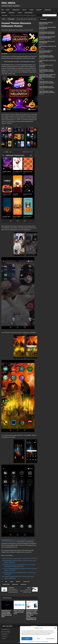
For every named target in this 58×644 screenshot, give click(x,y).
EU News (31, 10)
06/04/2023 (42, 94)
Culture (20, 13)
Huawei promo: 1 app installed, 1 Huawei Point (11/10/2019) (21, 558)
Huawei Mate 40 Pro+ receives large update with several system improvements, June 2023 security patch (47, 76)
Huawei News (48, 10)
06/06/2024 (42, 49)
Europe (8, 10)
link (15, 120)
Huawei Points (26, 582)
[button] (55, 628)
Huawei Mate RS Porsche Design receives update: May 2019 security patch (6, 614)
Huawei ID (18, 582)
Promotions (15, 584)
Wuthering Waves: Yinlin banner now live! (48, 47)
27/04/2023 (42, 89)
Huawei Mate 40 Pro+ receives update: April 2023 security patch (47, 87)
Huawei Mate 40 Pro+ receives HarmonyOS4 (46, 66)
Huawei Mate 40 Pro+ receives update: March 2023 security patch (47, 92)
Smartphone (23, 584)
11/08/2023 (42, 63)
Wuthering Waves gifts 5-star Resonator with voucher (46, 52)
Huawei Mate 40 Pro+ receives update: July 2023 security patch (46, 70)
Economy (3, 13)
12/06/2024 (42, 25)
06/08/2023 (42, 68)
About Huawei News (6, 632)
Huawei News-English (29, 30)
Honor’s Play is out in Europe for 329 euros (19, 612)
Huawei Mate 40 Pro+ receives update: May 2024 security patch (47, 56)
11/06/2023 (42, 84)
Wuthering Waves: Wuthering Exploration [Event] (46, 23)
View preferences (50, 639)
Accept (27, 639)
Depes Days (39, 10)
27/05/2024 (42, 54)
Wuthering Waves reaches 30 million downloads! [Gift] (47, 28)
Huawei (12, 582)
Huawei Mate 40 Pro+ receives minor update (48, 61)
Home (2, 10)
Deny (39, 639)
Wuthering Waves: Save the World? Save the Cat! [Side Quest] (47, 37)
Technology (12, 13)
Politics (24, 10)
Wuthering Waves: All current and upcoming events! (47, 42)
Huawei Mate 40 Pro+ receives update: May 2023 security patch (47, 82)
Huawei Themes (6, 584)
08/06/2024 (42, 44)
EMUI (6, 582)
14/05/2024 (42, 58)
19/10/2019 (6, 30)
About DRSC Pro (5, 634)
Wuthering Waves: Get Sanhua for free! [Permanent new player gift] (47, 33)
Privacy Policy (32, 642)
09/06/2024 (42, 35)
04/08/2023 (42, 73)
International (16, 10)
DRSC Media (13, 30)
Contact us (4, 638)
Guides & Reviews (29, 13)
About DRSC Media (45, 642)
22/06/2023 (42, 80)
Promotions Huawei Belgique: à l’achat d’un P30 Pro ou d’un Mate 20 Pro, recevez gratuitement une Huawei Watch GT (32, 615)
